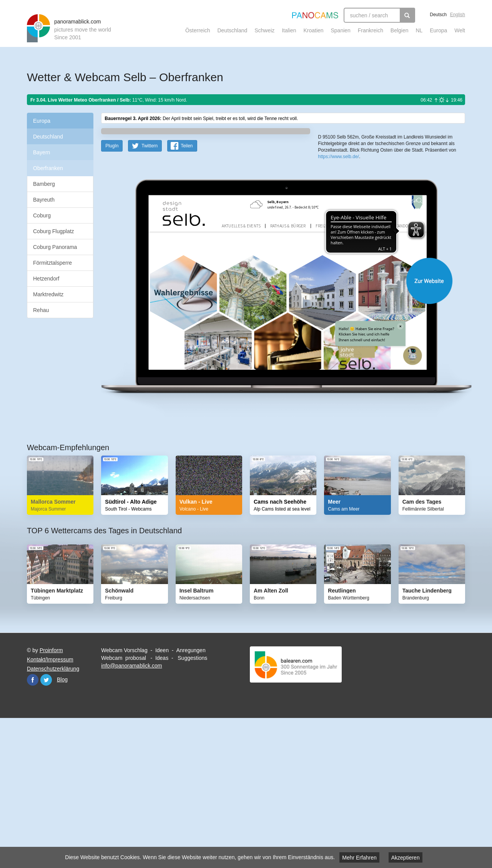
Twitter (46, 830)
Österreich (198, 30)
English (458, 15)
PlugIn (112, 296)
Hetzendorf (46, 279)
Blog (62, 830)
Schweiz (264, 30)
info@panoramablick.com (131, 816)
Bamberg (44, 184)
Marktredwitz (48, 294)
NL (419, 30)
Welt (460, 30)
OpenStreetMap (368, 249)
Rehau (41, 310)
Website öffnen (274, 431)
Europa (438, 30)
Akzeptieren (406, 858)
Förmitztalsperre (52, 263)
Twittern (150, 296)
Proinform (51, 800)
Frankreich (371, 30)
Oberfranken (48, 168)
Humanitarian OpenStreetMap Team (435, 249)
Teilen (187, 296)
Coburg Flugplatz (54, 231)
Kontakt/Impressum (50, 810)
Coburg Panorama (55, 247)
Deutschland (232, 30)
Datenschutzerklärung (53, 819)
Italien (289, 30)
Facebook (33, 830)
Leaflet (344, 249)
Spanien (341, 30)
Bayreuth (44, 200)
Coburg (42, 215)
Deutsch (438, 15)
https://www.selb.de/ (338, 280)
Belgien (400, 30)
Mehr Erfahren (359, 858)
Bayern (42, 152)
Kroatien (313, 30)
